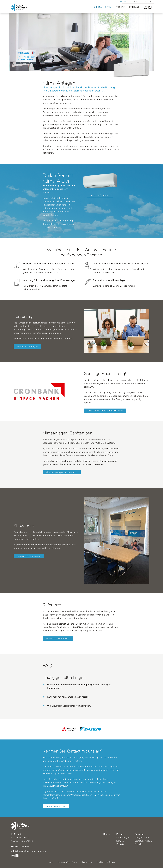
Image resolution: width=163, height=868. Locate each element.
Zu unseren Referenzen (58, 639)
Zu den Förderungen (27, 347)
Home (50, 862)
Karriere (148, 2)
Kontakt (134, 7)
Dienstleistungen (143, 841)
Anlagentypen (142, 837)
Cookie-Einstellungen (106, 862)
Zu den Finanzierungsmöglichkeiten (105, 411)
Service (120, 7)
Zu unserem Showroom (29, 556)
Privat (123, 2)
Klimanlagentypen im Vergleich (62, 472)
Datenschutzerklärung (68, 862)
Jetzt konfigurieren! (100, 195)
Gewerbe (135, 2)
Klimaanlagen (102, 7)
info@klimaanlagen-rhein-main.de (29, 851)
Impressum (87, 862)
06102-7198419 (20, 847)
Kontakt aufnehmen (56, 806)
